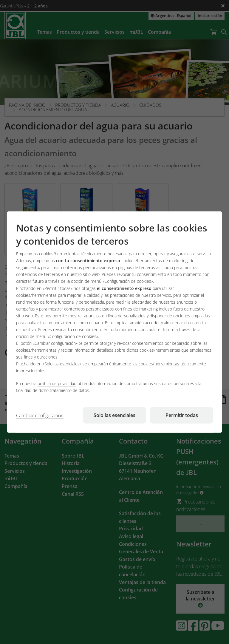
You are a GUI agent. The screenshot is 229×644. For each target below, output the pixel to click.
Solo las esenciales (114, 415)
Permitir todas (182, 415)
